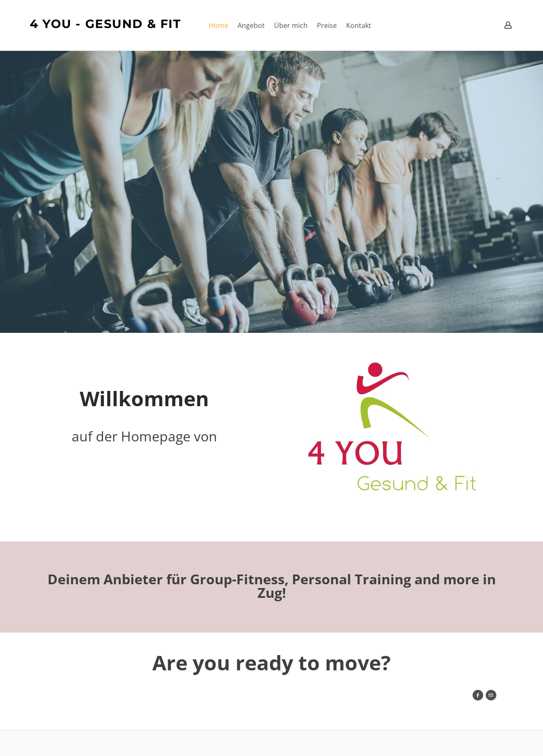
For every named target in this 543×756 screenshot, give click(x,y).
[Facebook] (478, 695)
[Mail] (491, 695)
